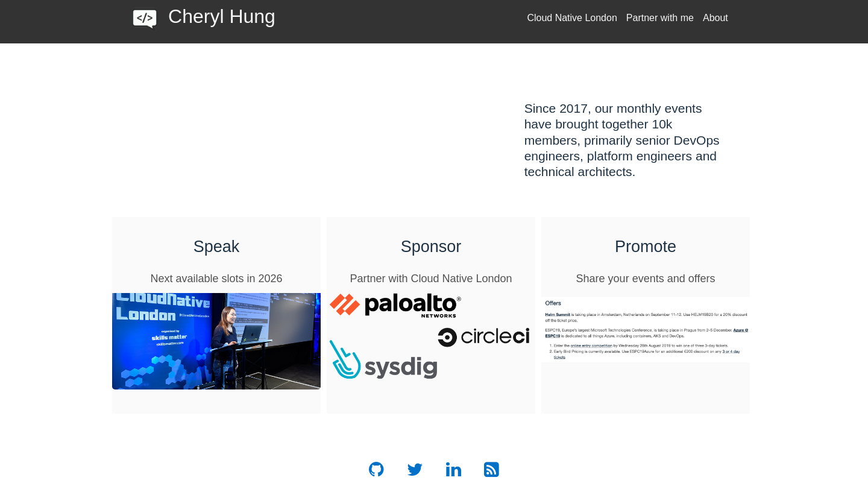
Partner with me (660, 18)
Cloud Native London (572, 18)
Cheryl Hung (222, 16)
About (715, 18)
